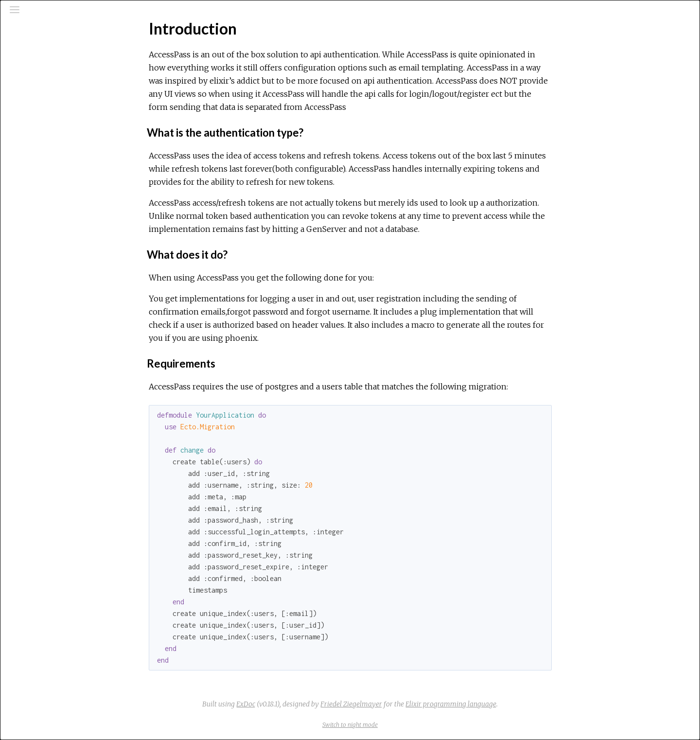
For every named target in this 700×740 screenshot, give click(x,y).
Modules (41, 88)
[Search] (66, 50)
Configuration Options (60, 196)
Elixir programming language (524, 704)
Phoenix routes (49, 210)
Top (42, 167)
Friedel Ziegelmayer (424, 704)
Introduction (45, 151)
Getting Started (50, 183)
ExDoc (319, 704)
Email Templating (50, 223)
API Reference (48, 115)
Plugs (33, 236)
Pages (35, 75)
